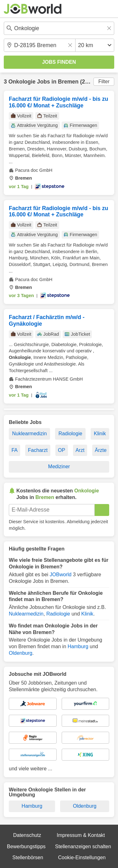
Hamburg (78, 646)
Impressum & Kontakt (81, 835)
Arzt (80, 450)
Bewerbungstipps (26, 846)
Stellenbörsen (28, 857)
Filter (104, 81)
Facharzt (38, 450)
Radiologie (70, 434)
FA (14, 450)
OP (62, 450)
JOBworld (61, 575)
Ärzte (101, 450)
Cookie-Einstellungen (82, 857)
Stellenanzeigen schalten (83, 846)
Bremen (68, 82)
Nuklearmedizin (29, 434)
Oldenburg (21, 653)
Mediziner (59, 467)
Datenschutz (27, 835)
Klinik (100, 434)
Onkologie (22, 82)
